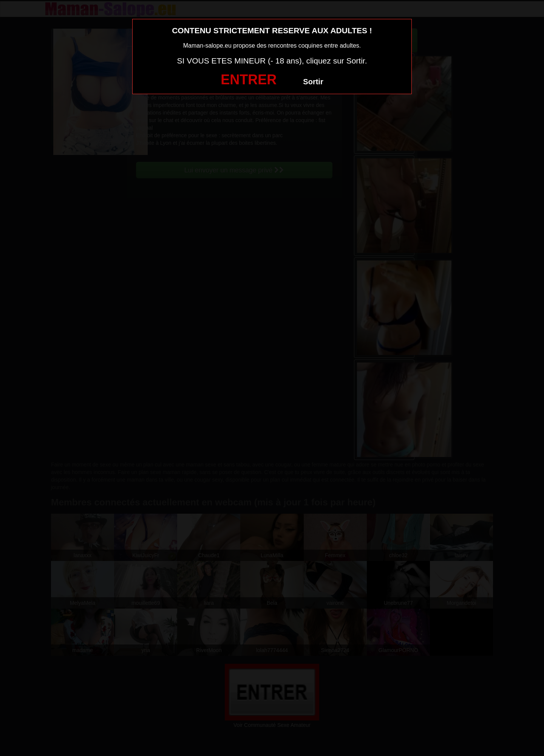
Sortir (313, 82)
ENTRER (249, 80)
